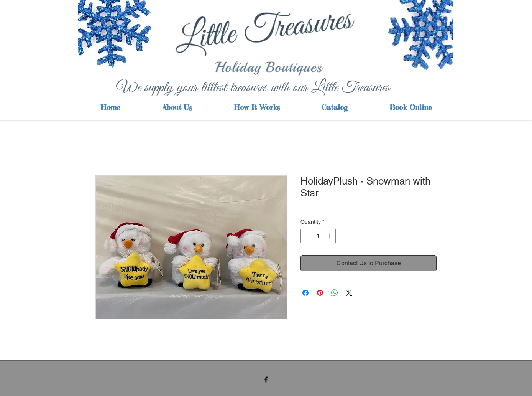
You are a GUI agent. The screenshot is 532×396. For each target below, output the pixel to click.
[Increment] (330, 236)
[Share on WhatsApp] (335, 293)
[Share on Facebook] (305, 293)
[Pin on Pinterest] (320, 293)
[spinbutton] (318, 236)
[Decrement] (306, 236)
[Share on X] (349, 293)
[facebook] (266, 379)
